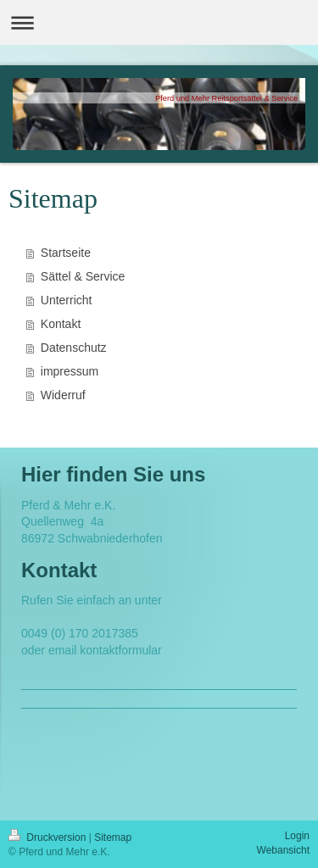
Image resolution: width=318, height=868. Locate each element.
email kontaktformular (105, 650)
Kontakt (61, 324)
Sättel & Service (83, 276)
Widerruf (63, 395)
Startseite (66, 253)
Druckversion (49, 837)
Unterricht (67, 300)
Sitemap (113, 837)
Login (297, 836)
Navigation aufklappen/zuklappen (159, 22)
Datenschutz (74, 348)
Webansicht (283, 850)
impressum (70, 371)
